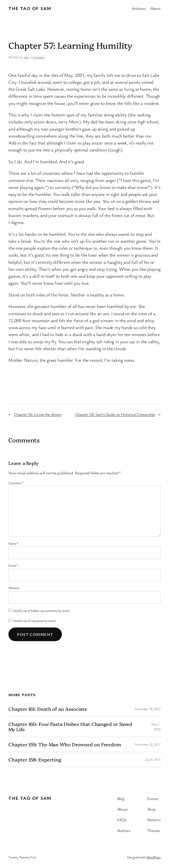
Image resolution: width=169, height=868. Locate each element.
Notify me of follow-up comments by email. (42, 611)
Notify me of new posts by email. (35, 621)
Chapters (39, 57)
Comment (16, 483)
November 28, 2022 (148, 709)
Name (14, 543)
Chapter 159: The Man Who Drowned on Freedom (65, 744)
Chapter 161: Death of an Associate (48, 709)
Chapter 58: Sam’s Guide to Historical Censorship (115, 414)
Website (14, 588)
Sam (26, 57)
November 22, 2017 (148, 744)
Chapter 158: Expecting (35, 759)
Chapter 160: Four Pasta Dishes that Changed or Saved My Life (70, 727)
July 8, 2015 (153, 759)
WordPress (154, 857)
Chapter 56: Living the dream (38, 414)
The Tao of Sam (30, 8)
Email (13, 565)
